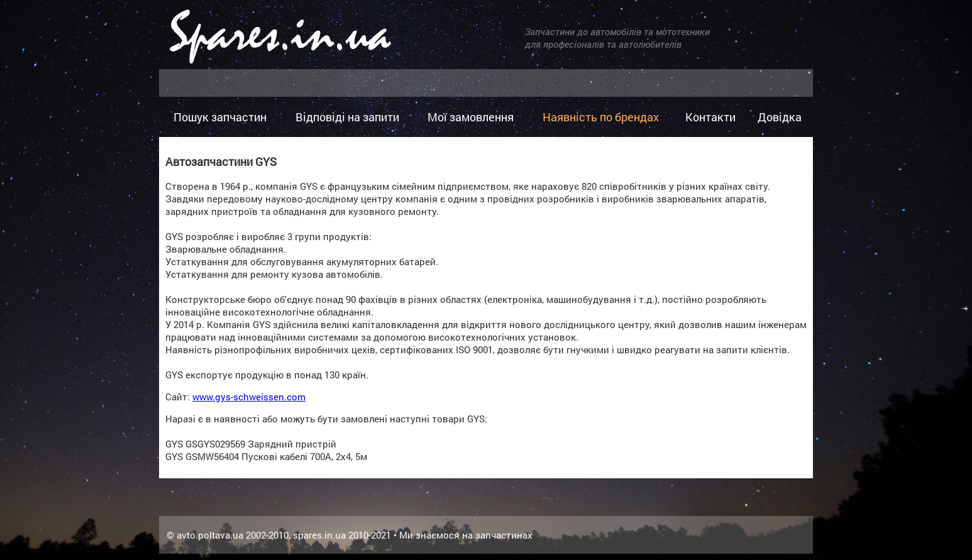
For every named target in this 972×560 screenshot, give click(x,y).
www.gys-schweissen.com (249, 397)
